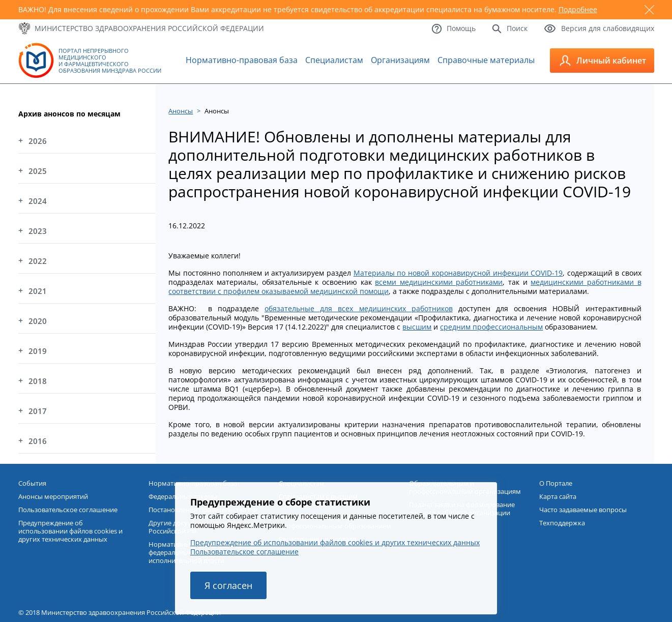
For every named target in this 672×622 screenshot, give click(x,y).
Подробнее (578, 9)
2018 (38, 381)
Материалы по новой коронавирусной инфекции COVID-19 (458, 273)
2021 (38, 291)
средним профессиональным (491, 327)
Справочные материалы (486, 60)
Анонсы (181, 111)
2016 (38, 441)
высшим (417, 327)
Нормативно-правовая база (242, 60)
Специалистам (334, 60)
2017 (38, 411)
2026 (38, 141)
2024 (38, 201)
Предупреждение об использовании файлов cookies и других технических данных (335, 542)
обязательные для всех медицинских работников (359, 308)
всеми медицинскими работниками (439, 282)
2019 (38, 351)
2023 (38, 231)
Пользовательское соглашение (244, 552)
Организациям (400, 60)
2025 (38, 171)
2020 (38, 321)
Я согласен (228, 585)
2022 (38, 261)
